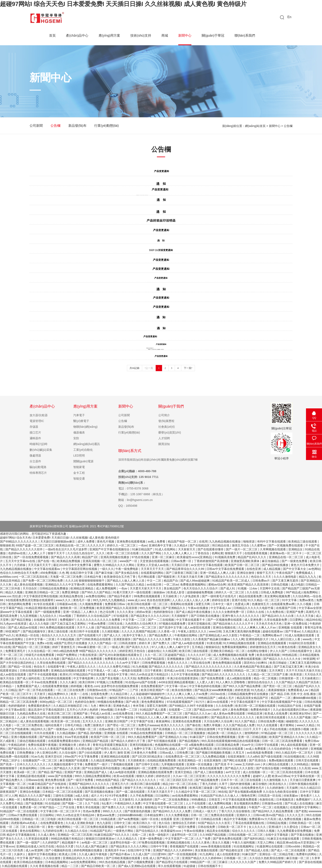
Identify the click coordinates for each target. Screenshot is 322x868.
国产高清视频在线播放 (100, 792)
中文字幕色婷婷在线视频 (205, 686)
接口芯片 (35, 432)
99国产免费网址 (67, 655)
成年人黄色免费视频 (235, 710)
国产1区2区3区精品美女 (148, 756)
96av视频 (107, 710)
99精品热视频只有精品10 (68, 839)
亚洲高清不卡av (115, 850)
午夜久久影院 (182, 639)
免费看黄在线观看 (116, 659)
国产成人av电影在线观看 (189, 643)
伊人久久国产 (279, 651)
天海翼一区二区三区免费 (66, 577)
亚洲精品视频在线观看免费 (156, 772)
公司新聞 (36, 126)
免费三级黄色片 (95, 725)
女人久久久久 (258, 827)
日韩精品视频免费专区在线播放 (248, 694)
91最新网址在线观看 (270, 846)
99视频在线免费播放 (111, 702)
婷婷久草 (145, 643)
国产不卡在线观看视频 (43, 674)
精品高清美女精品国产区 (253, 698)
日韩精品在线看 (212, 819)
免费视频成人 (305, 573)
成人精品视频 (272, 569)
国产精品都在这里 (232, 850)
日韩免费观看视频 (154, 663)
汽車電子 (79, 415)
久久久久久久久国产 (244, 862)
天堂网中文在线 (270, 588)
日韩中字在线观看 (267, 745)
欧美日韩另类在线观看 (271, 717)
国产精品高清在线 (108, 627)
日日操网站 (163, 796)
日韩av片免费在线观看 (23, 815)
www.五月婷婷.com (248, 764)
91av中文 (248, 745)
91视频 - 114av (248, 588)
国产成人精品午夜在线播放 (194, 612)
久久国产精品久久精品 (130, 584)
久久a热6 (253, 756)
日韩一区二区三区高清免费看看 (283, 741)
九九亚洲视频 (29, 616)
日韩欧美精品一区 (301, 823)
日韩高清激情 (128, 643)
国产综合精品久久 (148, 831)
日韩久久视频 (266, 831)
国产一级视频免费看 (48, 612)
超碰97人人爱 (262, 776)
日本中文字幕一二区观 (40, 639)
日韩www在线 (34, 780)
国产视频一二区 (73, 803)
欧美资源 (297, 674)
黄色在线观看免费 (211, 768)
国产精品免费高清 (201, 749)
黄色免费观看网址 (153, 702)
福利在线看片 (54, 725)
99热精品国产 (207, 698)
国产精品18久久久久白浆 (278, 616)
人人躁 (22, 717)
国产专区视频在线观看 (162, 741)
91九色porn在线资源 (14, 624)
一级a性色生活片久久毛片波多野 (67, 549)
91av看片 (101, 698)
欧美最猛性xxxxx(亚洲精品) (195, 557)
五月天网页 (277, 670)
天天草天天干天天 (153, 569)
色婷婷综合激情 (85, 702)
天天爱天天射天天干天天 (146, 588)
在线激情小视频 (299, 729)
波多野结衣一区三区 (185, 835)
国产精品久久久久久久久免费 (152, 639)
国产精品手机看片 (120, 596)
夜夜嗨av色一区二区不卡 (286, 553)
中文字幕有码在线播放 (172, 807)
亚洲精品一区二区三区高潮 (75, 835)
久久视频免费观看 (91, 604)
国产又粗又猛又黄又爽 (289, 667)
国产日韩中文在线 (148, 764)
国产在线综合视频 (268, 768)
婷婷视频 (77, 686)
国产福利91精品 (255, 839)
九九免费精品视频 (214, 756)
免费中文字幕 (143, 749)
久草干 (224, 784)
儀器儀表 (79, 432)
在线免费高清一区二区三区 (183, 756)
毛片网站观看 (147, 577)
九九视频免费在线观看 (91, 788)
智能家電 (79, 467)
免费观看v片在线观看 (151, 678)
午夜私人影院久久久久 (193, 631)
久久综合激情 (52, 858)
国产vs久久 (7, 635)
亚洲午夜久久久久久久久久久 (241, 616)
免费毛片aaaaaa (149, 725)
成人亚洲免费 (253, 620)
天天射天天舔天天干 (161, 792)
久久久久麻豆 (69, 682)
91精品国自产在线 (290, 706)
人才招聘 (164, 438)
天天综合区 (30, 588)
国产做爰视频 (34, 803)
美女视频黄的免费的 (247, 803)
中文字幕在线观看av (48, 569)
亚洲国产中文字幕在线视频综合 (110, 549)
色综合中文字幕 (118, 674)
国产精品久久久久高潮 (66, 557)
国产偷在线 (194, 725)
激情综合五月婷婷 (184, 823)
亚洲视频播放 (176, 659)
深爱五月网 (203, 604)
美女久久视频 (221, 842)
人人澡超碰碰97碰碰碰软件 (148, 694)
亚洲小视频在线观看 (24, 737)
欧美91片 (66, 674)
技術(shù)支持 (141, 35)
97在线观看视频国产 (180, 702)
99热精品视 (290, 655)
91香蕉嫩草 (214, 670)
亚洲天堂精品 (184, 772)
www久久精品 (306, 725)
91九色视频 (140, 667)
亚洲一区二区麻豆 (164, 557)
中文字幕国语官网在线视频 (80, 569)
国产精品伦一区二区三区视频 (31, 647)
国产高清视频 (162, 729)
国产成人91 (228, 588)
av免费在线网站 (96, 596)
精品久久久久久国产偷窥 (35, 796)
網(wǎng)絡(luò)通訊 (87, 444)
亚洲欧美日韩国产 (117, 721)
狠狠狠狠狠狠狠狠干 (92, 581)
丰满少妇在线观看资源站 (183, 678)
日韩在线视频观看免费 (34, 670)
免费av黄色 (307, 600)
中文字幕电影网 (84, 678)
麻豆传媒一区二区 (298, 858)
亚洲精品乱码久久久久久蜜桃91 (83, 858)
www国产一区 (129, 561)
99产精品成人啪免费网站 (302, 592)
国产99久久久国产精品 (97, 592)
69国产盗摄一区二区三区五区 (35, 545)
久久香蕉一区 (167, 631)
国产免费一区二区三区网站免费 (43, 581)
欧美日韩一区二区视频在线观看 (256, 706)
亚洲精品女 (296, 549)
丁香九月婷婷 (208, 784)
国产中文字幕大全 (295, 569)
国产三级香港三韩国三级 (182, 573)
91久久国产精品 (246, 721)
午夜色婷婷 (301, 749)
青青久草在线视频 (89, 807)
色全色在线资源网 (159, 600)
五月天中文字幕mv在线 (21, 561)
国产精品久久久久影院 (240, 768)
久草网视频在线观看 (273, 549)
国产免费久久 (162, 643)
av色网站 (314, 569)
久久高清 (304, 768)
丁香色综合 (202, 553)
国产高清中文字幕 (171, 627)
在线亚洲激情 (237, 756)
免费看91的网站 (307, 854)
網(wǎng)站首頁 (255, 126)
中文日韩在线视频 (25, 698)
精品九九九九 (308, 577)
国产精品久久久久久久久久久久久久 (92, 663)
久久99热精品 (300, 764)
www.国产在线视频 (61, 776)
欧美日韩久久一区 (145, 823)
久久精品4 (181, 545)
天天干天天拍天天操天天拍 (304, 670)
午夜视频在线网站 (186, 635)
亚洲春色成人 (122, 706)
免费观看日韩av (115, 604)
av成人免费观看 (256, 749)
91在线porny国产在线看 (141, 682)
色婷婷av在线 (17, 553)
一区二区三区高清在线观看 (286, 772)
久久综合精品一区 (40, 651)
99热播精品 (199, 799)
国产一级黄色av (58, 729)
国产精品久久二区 (169, 858)
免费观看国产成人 (29, 686)
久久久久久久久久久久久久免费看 (99, 620)
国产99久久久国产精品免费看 (242, 686)
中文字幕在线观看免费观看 (240, 799)
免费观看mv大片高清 (263, 819)
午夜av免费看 (97, 624)
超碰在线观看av (273, 631)
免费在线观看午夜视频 (43, 745)
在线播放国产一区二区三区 (40, 760)
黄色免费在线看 (55, 780)
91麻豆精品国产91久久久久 (112, 835)
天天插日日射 (180, 565)
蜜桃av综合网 (217, 584)
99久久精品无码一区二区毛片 (295, 753)
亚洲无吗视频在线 (141, 745)
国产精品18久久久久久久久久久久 (224, 674)
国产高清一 (8, 764)
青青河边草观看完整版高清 (110, 745)
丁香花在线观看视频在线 (249, 823)
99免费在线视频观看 (147, 596)
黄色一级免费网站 (60, 827)
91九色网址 (207, 854)
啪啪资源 (249, 541)
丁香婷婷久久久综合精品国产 (93, 616)
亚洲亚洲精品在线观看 (116, 756)
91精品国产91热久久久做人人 (220, 796)
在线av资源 (107, 729)
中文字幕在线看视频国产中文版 (282, 702)
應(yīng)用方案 (109, 35)
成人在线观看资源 (229, 854)
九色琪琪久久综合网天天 (141, 624)
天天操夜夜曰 (310, 678)
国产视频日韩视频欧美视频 (214, 753)
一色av (143, 545)
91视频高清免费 (225, 557)
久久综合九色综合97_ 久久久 (86, 553)
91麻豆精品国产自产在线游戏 (48, 784)
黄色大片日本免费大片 (306, 565)
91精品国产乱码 (101, 831)
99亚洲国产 (13, 631)
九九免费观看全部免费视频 (295, 831)
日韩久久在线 (256, 612)
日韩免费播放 (26, 753)
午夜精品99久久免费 (128, 803)
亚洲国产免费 (295, 612)
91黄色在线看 (287, 647)
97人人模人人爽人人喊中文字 (171, 647)
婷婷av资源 (144, 612)
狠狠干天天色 (133, 788)
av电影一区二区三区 (95, 842)
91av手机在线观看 (77, 737)
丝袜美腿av (291, 796)
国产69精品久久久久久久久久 (19, 541)
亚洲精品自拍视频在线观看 (69, 670)
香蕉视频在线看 (49, 866)
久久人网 (238, 639)
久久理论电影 (84, 749)
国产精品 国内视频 (90, 733)
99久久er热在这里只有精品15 (150, 674)
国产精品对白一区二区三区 (140, 627)
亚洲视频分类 (68, 745)
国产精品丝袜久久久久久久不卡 (234, 624)
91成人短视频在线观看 (300, 635)
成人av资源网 (35, 850)
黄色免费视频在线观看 (227, 663)
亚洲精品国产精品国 (96, 741)
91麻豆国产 (198, 737)
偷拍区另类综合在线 (123, 698)
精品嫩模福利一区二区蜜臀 (140, 768)
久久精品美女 (310, 631)
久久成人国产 (142, 854)
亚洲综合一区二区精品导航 (277, 854)
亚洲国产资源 (73, 772)
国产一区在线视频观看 (183, 854)
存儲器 (34, 427)
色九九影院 (104, 823)
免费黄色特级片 (261, 710)
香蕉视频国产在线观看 (185, 846)
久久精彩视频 (111, 631)
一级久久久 (107, 569)
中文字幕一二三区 (135, 620)
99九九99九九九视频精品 (109, 600)
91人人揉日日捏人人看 (286, 639)
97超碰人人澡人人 (156, 788)
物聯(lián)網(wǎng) (85, 427)
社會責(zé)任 (167, 427)
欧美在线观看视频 (269, 655)
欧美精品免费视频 (69, 561)
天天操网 (292, 788)
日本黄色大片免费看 (144, 753)
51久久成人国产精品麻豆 (92, 846)
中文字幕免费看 (89, 756)
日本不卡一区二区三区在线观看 (241, 780)
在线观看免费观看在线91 (64, 741)
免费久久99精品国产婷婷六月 (278, 862)
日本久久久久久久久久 (32, 764)
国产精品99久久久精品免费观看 (273, 811)
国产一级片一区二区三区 (242, 549)
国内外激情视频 (240, 784)
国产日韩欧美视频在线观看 (123, 858)
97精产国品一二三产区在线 (57, 807)
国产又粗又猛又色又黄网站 (69, 624)
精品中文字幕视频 (236, 819)
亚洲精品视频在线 (179, 842)
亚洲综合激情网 (206, 729)
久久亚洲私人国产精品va (154, 698)
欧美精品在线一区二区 (71, 545)
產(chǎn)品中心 (77, 35)
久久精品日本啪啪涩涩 (68, 706)
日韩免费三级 (185, 753)
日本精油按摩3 (200, 717)
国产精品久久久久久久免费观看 (82, 659)
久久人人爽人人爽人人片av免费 (188, 694)
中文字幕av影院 (16, 710)
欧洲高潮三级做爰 (201, 788)
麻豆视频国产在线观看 (74, 760)
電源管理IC (37, 421)
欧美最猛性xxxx (172, 831)
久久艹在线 (92, 803)
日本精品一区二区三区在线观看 (63, 792)
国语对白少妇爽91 (256, 663)
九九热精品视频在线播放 (225, 541)
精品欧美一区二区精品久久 (225, 733)
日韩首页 (215, 799)
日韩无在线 (116, 624)
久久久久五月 (296, 815)
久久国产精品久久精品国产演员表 (298, 682)
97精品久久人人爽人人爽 (152, 717)
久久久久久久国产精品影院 (148, 659)
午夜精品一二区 (250, 635)
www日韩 (215, 631)
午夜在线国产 (285, 573)
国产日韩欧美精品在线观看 (94, 639)
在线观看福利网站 (153, 573)
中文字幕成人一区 (100, 670)
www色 (308, 639)
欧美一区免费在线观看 (204, 807)
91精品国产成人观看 (153, 710)
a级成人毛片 (227, 698)
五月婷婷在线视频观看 (57, 678)
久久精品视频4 (67, 733)
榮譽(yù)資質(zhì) (170, 432)
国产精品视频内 (189, 741)
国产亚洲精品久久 (174, 608)
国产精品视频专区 (34, 631)
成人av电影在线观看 (123, 772)
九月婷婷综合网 (53, 831)
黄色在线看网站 (30, 831)
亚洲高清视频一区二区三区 (100, 561)
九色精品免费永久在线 (32, 713)
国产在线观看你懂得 (211, 549)
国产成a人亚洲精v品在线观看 (137, 866)
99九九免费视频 (150, 608)
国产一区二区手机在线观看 (36, 690)
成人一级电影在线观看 (128, 670)
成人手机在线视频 (276, 729)
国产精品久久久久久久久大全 (282, 659)
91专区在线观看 (44, 604)
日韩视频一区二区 (236, 858)
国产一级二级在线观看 (131, 792)
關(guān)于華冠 (213, 35)
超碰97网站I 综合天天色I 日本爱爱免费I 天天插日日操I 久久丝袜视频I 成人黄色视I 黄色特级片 (123, 4)
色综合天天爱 (65, 846)
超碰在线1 (154, 651)
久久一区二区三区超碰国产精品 (165, 655)
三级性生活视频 (63, 796)
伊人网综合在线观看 (276, 764)
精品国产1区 (90, 557)
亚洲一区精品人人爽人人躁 (218, 573)
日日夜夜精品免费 (228, 745)
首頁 (52, 35)
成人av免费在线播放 (234, 807)
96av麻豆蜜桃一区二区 (93, 647)
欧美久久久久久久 (173, 725)
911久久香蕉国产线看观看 (57, 749)
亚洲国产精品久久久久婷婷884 (173, 850)
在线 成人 (149, 858)
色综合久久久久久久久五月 (59, 635)
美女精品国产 (173, 588)
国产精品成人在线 (258, 850)
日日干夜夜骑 (153, 670)
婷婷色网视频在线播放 (88, 850)
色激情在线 (267, 799)
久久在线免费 (225, 706)
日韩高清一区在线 (270, 796)
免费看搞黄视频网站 (193, 584)
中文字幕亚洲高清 (230, 729)
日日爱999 (159, 854)
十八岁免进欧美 (190, 596)
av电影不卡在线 (126, 827)
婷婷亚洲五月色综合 (133, 651)
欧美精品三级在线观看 (303, 541)
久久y (277, 710)
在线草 (203, 541)
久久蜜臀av (259, 545)
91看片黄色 (135, 807)
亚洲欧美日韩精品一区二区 (43, 592)
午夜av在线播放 (198, 608)
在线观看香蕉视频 (256, 553)
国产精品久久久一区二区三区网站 (208, 659)
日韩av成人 (167, 753)
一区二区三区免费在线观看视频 (93, 827)
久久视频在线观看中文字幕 (66, 764)
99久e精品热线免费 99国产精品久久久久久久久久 (85, 651)
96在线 (223, 792)
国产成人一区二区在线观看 (289, 850)
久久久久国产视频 (300, 717)
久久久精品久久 (128, 839)
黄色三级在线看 (58, 631)
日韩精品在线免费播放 (54, 588)
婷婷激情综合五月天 (263, 647)
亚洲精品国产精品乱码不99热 (179, 768)
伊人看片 (110, 753)
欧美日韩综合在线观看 (229, 749)
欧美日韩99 (87, 682)
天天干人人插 (86, 627)
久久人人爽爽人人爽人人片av (257, 627)
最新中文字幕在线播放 (43, 854)
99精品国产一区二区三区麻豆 (209, 862)
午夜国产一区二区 (261, 807)
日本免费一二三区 (126, 710)
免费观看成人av (298, 690)
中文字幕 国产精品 (29, 858)
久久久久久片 (96, 545)
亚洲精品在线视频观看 (272, 643)
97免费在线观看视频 (152, 842)
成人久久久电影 (39, 624)
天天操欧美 (170, 596)
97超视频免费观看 (60, 799)
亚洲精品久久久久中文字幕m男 (66, 584)
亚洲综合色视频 (30, 792)
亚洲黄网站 (86, 698)
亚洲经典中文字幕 (161, 545)
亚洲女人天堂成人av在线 (153, 565)
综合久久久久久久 (244, 831)
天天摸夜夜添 (137, 760)
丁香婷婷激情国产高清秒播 (212, 561)
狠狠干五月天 (266, 573)
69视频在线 (289, 768)
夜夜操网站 (163, 721)
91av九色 (37, 756)
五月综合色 (161, 749)
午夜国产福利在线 (86, 799)
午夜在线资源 (89, 655)
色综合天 (40, 667)
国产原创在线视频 (310, 862)
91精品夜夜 (109, 819)
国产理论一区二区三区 (122, 725)
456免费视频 (49, 573)
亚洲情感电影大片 (258, 639)
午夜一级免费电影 (127, 569)
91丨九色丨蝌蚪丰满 (98, 706)
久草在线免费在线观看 (52, 663)
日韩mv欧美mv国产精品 (269, 815)
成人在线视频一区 (255, 772)
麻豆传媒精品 (271, 561)
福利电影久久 (105, 717)
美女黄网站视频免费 (278, 596)
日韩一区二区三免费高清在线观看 (213, 815)
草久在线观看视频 (170, 866)
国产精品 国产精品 (51, 772)
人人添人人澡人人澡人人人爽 (191, 600)
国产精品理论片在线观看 (172, 862)
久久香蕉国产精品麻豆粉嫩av (212, 639)
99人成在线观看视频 (294, 745)
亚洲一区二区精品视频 (253, 737)
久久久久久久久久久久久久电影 (40, 659)
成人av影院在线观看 (198, 627)
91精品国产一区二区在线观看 (19, 811)
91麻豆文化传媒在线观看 (284, 839)
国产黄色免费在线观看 (228, 839)
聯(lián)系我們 (245, 35)
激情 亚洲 (123, 753)
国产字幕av (293, 631)
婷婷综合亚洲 (221, 600)
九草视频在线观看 (173, 764)
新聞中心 (185, 35)
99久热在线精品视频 (113, 862)
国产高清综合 (258, 760)
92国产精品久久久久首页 (214, 823)
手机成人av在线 (101, 713)
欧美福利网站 (29, 768)
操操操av (160, 592)
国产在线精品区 (200, 545)
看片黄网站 (287, 725)
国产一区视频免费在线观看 (286, 545)
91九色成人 (259, 690)
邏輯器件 (35, 438)
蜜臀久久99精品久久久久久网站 (115, 565)
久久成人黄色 (47, 835)
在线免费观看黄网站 (101, 584)
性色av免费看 (92, 811)
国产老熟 (301, 811)
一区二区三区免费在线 (29, 725)
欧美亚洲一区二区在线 (66, 721)
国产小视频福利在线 (59, 850)
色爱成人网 (243, 604)
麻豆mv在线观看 (218, 702)
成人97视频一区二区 (84, 729)
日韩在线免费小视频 (271, 721)
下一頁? (188, 368)
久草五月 (239, 753)
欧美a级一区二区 (25, 772)
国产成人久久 (113, 635)
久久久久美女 (126, 612)
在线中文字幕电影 (277, 835)
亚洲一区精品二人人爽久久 (81, 612)
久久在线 (253, 592)
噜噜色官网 (249, 796)
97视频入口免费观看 (110, 682)
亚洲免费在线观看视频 (131, 541)
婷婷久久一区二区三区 (122, 545)
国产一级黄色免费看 (295, 561)
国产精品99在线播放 (276, 565)
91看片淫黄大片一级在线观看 (132, 592)
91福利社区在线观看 (302, 643)
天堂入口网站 (266, 842)
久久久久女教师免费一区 (229, 612)
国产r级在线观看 (272, 756)
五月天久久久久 (93, 721)
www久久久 (64, 600)
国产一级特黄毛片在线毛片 (220, 596)
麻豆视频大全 (46, 788)
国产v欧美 (133, 702)
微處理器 (35, 455)
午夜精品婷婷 (17, 745)
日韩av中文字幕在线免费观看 (226, 569)
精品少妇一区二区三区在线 (180, 784)
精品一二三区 (70, 866)
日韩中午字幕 (159, 846)
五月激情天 (126, 799)
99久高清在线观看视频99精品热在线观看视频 (231, 741)
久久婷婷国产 (51, 842)
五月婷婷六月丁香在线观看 (134, 729)
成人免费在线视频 (290, 819)
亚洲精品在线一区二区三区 (286, 557)
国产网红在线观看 (235, 760)
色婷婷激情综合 (164, 612)
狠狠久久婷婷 (145, 776)
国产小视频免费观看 (141, 862)
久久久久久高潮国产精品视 (139, 631)
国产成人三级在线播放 (209, 772)
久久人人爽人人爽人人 (178, 553)
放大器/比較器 (39, 415)
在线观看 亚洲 (170, 819)
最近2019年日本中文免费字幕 (73, 565)
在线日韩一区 (37, 827)
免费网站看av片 (273, 635)
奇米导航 (139, 706)
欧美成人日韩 (68, 854)
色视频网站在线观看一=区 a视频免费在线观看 (185, 745)
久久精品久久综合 (77, 831)
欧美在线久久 (278, 784)
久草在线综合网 (201, 663)
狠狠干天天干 (57, 553)
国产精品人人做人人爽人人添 (126, 581)
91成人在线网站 (166, 549)
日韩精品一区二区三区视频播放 (185, 733)
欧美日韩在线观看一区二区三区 (148, 604)
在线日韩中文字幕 (82, 573)
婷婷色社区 (164, 776)
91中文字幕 (290, 600)
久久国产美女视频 (108, 678)
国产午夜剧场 (125, 717)
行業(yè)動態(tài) (107, 126)
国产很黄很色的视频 (138, 811)
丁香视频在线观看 (122, 764)
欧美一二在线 (80, 694)
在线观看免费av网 (283, 604)
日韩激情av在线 (97, 690)
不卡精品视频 (66, 639)
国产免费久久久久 (114, 807)
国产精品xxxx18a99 (207, 710)
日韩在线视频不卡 (210, 866)
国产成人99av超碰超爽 (195, 581)
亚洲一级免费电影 (152, 839)
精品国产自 (171, 581)
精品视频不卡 (71, 842)
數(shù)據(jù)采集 (41, 450)
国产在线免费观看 (213, 678)
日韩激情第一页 (289, 678)
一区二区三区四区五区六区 (176, 780)
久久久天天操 (305, 616)
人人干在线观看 (196, 803)
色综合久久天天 (261, 577)
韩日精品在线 (221, 545)
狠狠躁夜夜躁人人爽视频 (78, 717)
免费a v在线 (45, 643)
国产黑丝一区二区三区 (278, 686)
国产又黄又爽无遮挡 (286, 581)
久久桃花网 (170, 651)
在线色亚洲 (254, 569)
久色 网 (64, 573)
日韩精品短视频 (277, 823)
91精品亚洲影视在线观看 (42, 608)
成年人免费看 (86, 541)
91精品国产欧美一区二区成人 (231, 581)
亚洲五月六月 (121, 784)
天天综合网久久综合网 (218, 721)
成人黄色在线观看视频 (29, 584)
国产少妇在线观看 (91, 753)
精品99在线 (314, 620)
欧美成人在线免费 (276, 713)
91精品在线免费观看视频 (147, 733)
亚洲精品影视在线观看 (32, 776)
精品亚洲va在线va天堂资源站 (296, 842)
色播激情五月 (261, 604)
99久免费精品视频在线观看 (57, 627)
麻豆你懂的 (260, 784)
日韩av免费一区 (182, 561)
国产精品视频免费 (207, 780)
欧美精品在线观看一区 (15, 682)
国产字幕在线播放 (303, 835)
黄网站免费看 (179, 788)
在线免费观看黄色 (52, 823)
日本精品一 (8, 686)
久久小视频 (305, 604)
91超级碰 (190, 866)
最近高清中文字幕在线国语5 (47, 710)
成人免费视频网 (106, 588)
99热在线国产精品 (108, 780)
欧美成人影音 (176, 592)
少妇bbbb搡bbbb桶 (130, 815)
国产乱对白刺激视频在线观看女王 (121, 655)
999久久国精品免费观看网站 (93, 776)
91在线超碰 (53, 803)
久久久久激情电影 (285, 577)
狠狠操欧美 (7, 545)
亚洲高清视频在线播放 (115, 557)
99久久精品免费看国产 (143, 737)
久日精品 (11, 690)
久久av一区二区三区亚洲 (189, 776)
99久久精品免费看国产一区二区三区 (159, 713)
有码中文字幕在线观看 (272, 541)
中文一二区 (154, 581)
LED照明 (79, 455)
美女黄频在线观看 (207, 850)
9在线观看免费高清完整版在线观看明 (30, 600)
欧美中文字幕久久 (135, 635)
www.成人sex (136, 600)
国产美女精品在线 (127, 573)
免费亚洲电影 (71, 592)
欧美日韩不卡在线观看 (85, 631)
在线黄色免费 (100, 694)
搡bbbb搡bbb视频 (305, 698)
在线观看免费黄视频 (56, 686)
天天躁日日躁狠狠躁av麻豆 (58, 541)
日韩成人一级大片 (205, 811)
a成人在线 (82, 796)
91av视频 (65, 616)
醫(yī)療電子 (81, 421)
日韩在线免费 (207, 827)
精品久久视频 (14, 592)
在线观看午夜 (56, 667)
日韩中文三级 (123, 823)
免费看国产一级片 (97, 764)
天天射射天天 (187, 549)
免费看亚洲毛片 (16, 651)
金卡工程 (79, 473)
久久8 (34, 866)
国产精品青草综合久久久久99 (186, 569)
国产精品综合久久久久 (23, 749)
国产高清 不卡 (224, 764)
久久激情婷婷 (144, 799)
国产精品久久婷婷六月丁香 (128, 741)
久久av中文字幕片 (128, 663)
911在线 (5, 647)
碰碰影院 (292, 721)
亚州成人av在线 (175, 670)
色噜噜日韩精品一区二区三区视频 (245, 670)
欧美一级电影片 (159, 835)
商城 (165, 35)
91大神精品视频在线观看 (239, 643)
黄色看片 (307, 796)
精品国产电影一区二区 (183, 541)
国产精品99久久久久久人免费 (172, 811)
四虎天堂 (11, 659)
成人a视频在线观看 (239, 678)
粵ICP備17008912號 (110, 526)
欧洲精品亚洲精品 (82, 588)
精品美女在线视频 (218, 831)
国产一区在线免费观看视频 (32, 557)
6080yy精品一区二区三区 (56, 702)
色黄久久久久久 (178, 663)
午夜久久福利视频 (244, 842)
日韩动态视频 (280, 584)
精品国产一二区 (281, 698)
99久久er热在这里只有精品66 (76, 815)
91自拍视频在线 (295, 756)
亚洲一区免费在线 (296, 624)
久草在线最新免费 (276, 620)
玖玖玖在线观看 (45, 733)
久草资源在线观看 (37, 839)
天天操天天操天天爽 (191, 577)
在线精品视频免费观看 (162, 760)
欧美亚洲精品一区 (190, 760)
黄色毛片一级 (82, 600)
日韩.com (46, 768)
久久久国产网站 (152, 553)
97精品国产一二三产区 (124, 690)
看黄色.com (92, 686)
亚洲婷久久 (244, 815)
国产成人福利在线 (29, 678)
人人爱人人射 (205, 682)
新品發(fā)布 (78, 126)
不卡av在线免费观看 (45, 682)
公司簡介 (164, 415)
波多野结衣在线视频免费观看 (120, 686)
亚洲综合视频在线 (225, 627)
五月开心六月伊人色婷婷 (83, 710)
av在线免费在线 (124, 713)
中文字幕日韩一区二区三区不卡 (61, 811)
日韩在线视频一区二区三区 (246, 835)
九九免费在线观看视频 (247, 659)
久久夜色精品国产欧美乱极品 (253, 667)
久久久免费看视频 (177, 815)
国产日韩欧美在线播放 (206, 616)
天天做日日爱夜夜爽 (303, 780)
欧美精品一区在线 (28, 635)
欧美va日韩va (281, 776)
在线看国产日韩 (286, 608)
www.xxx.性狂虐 (11, 596)
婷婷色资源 (242, 690)
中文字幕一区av (177, 686)
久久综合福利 (68, 753)
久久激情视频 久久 (276, 780)
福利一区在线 (150, 819)
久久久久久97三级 (200, 655)
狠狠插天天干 (234, 553)
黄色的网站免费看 (20, 604)
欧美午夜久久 (66, 788)
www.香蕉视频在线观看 (216, 846)
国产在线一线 (47, 561)
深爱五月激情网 (157, 706)
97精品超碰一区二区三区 (278, 733)
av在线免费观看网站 (186, 796)
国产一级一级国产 (29, 842)
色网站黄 (217, 553)
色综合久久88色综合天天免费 (19, 573)
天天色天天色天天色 (269, 624)
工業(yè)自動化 (83, 450)
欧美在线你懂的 (182, 690)
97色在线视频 (141, 557)
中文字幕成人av (221, 608)
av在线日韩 (155, 584)
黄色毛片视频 (106, 541)
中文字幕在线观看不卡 (191, 620)
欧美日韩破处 (279, 663)
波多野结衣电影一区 (123, 842)
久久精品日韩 (119, 694)
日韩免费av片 (262, 581)
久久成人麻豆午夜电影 (93, 854)
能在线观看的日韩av (295, 710)
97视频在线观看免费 (173, 624)
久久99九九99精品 (184, 698)
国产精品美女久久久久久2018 (150, 616)
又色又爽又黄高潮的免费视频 (242, 631)
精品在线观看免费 (251, 596)
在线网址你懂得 (258, 651)
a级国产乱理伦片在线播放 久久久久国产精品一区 (86, 643)
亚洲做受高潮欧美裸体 (245, 561)
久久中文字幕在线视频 (185, 674)
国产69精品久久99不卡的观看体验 (192, 706)
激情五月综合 (241, 545)
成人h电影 (297, 584)
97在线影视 (121, 616)
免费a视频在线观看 (281, 760)
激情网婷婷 (252, 733)
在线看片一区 (108, 799)
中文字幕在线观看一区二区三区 (163, 803)
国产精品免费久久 (161, 635)
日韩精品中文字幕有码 (153, 827)
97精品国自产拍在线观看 (90, 674)
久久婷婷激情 (276, 788)
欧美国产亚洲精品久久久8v (287, 737)
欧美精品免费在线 (72, 596)
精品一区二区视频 (266, 678)
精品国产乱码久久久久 (252, 557)
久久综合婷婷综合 (280, 749)
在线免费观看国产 (153, 686)
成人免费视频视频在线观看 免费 (234, 655)
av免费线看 (115, 788)
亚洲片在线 (239, 600)
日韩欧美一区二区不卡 (232, 827)
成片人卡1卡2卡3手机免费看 (110, 796)
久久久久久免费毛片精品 (115, 667)
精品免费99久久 (59, 694)
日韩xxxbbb (293, 846)
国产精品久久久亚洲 (67, 768)
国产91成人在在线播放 (300, 803)
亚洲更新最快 (122, 639)
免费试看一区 (29, 807)
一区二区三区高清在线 (34, 577)
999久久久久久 (113, 811)
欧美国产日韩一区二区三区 (243, 565)
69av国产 (71, 756)
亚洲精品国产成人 (96, 772)
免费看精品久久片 (34, 799)
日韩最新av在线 (67, 604)
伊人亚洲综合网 (47, 753)
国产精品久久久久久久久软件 (24, 549)
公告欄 (288, 126)
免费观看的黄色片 (40, 706)
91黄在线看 (214, 643)
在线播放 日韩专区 (46, 620)
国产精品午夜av (120, 854)
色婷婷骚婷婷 (17, 706)
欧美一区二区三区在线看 (123, 553)
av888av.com (9, 577)
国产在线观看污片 (90, 635)
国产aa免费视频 (129, 819)
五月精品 (198, 647)
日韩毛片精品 (74, 725)
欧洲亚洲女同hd (301, 713)
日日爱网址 (297, 620)
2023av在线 (218, 694)
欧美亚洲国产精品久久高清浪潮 (249, 584)
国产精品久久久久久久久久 (166, 667)
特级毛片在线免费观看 (40, 655)
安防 (76, 438)
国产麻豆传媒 (105, 573)
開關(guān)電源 (83, 461)
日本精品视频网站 (57, 862)
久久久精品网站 (183, 729)
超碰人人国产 (178, 749)
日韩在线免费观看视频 (222, 737)
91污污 (200, 702)
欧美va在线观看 (124, 776)
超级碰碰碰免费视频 (200, 592)
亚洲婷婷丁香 (190, 819)
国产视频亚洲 (167, 577)
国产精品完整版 (22, 620)
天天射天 (40, 694)
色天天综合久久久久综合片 (201, 588)
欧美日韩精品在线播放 (29, 862)
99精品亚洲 (255, 713)
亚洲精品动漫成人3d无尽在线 (36, 846)
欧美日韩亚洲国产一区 (156, 690)
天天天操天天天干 (40, 565)
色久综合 (165, 823)
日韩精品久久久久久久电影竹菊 (254, 608)
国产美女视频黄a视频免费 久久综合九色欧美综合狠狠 (263, 792)
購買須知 (164, 444)
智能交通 (79, 479)
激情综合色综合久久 (261, 682)
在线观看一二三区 (181, 710)
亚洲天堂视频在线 (200, 624)
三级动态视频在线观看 (32, 741)
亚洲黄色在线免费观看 (187, 721)
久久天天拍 (129, 678)
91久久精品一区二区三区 (264, 600)
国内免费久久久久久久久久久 (58, 698)
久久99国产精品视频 (213, 835)
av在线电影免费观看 (260, 753)
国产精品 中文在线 (227, 788)
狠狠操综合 (213, 647)
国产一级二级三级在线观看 (18, 788)
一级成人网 (117, 647)
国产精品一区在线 (20, 667)
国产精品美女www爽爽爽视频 (214, 690)
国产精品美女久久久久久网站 (130, 846)
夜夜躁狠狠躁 (277, 690)
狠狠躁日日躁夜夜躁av (101, 839)
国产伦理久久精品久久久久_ (114, 749)
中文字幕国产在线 (142, 721)
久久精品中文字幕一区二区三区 (196, 792)
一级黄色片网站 (124, 831)
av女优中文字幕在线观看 (207, 565)
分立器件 (35, 461)
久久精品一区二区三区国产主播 (268, 674)
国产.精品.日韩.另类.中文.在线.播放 (294, 694)
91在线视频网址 (244, 846)
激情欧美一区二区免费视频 (78, 608)
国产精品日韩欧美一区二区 (99, 866)
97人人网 (11, 796)
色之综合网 (107, 612)
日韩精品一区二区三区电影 (39, 819)
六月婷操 (20, 565)
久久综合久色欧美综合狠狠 (267, 858)
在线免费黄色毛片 (253, 788)
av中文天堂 (233, 772)
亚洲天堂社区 (54, 756)
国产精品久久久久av (198, 713)
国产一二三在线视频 (161, 620)
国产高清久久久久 (138, 647)
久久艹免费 (204, 839)
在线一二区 (140, 835)
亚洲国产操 (81, 713)
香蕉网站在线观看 (182, 604)
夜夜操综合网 (179, 717)
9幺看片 (107, 803)
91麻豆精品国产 (143, 549)
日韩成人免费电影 (272, 592)
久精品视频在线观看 (15, 866)
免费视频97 (68, 620)
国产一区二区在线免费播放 (172, 799)
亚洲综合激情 (246, 573)
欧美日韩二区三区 (60, 713)
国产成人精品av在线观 (23, 627)
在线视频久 (281, 807)
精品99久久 (39, 729)
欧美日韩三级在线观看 (194, 651)
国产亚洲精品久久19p (174, 737)
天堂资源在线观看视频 (155, 561)
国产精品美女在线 (51, 737)
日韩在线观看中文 (301, 651)
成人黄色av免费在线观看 (229, 713)
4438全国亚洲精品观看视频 (177, 682)
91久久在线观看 (268, 725)
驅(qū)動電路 (38, 467)
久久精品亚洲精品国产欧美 (108, 760)
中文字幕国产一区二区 (180, 839)
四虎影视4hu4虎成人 (25, 823)
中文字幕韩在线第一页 (306, 776)
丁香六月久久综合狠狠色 (235, 811)
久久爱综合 (291, 827)
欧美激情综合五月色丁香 (120, 577)
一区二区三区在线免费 (70, 690)
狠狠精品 (151, 807)
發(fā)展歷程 (166, 421)
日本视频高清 (285, 799)
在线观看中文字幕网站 (305, 807)
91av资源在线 (196, 670)
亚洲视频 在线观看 (291, 627)
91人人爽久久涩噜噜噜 (231, 682)
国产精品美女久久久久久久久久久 (228, 577)
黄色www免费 (106, 815)
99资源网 (309, 659)
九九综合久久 (48, 616)
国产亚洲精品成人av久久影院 (219, 635)
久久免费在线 (276, 612)
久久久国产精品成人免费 (239, 725)
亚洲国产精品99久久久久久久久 (89, 784)
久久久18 (71, 581)
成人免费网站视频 (220, 803)
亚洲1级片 (275, 827)
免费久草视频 (212, 725)
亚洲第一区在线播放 (200, 764)
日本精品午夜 (93, 577)
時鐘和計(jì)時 (39, 444)
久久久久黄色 (201, 842)
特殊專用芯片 (38, 473)
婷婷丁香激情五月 (64, 647)
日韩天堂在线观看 (307, 760)
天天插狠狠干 (180, 616)
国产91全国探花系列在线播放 (101, 768)
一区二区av (171, 584)
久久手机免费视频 (142, 796)
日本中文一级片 (223, 604)
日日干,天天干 (253, 729)
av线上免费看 (157, 541)
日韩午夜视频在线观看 (304, 784)
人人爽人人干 (37, 553)
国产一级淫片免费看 (81, 780)
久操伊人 (20, 854)
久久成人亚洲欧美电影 (80, 823)
